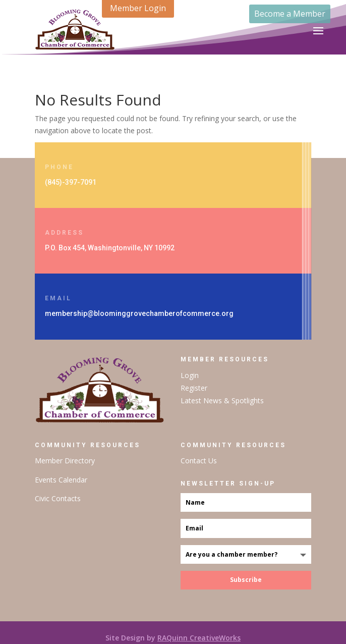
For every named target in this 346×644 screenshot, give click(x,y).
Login (190, 375)
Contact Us (199, 461)
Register (194, 388)
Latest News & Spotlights (222, 400)
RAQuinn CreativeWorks (199, 638)
